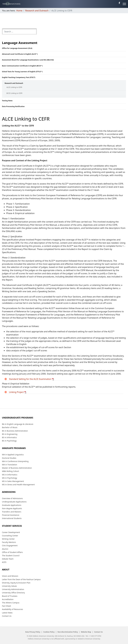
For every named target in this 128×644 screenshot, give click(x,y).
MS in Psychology (10, 478)
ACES (4, 562)
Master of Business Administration (17, 468)
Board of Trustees (10, 596)
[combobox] (19, 32)
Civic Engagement (10, 545)
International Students (12, 518)
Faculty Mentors (9, 542)
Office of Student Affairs (12, 552)
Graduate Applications (12, 505)
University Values (9, 586)
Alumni (5, 549)
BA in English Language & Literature (18, 424)
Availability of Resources (12, 609)
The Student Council (11, 556)
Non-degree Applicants (12, 508)
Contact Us (7, 616)
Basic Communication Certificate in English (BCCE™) (22, 66)
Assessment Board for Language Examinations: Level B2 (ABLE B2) (28, 60)
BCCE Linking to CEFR (14, 93)
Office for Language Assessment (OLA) (17, 48)
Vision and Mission (10, 576)
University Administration (13, 589)
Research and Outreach (14, 83)
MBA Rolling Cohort (11, 471)
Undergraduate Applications (14, 502)
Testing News (7, 101)
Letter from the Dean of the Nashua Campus (21, 579)
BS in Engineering (10, 434)
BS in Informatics (9, 437)
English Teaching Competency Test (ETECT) (19, 77)
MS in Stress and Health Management (18, 485)
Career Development (11, 532)
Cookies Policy (49, 632)
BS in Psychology (9, 441)
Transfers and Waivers (12, 512)
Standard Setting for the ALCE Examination (31, 379)
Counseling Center (10, 536)
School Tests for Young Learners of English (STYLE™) (22, 72)
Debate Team (8, 559)
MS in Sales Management (13, 481)
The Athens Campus (11, 603)
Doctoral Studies (9, 458)
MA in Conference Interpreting (15, 461)
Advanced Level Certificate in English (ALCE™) (20, 54)
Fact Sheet (6, 606)
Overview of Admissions (12, 498)
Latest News (7, 613)
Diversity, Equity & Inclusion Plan (16, 583)
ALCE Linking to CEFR (14, 87)
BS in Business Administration (15, 431)
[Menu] (124, 4)
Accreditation (8, 599)
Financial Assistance (11, 515)
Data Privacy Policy (33, 632)
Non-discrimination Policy (68, 632)
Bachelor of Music (10, 427)
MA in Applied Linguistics (13, 455)
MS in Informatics (10, 475)
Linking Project (18, 392)
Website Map (86, 632)
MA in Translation (10, 465)
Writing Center (8, 539)
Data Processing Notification (13, 106)
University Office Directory (13, 593)
